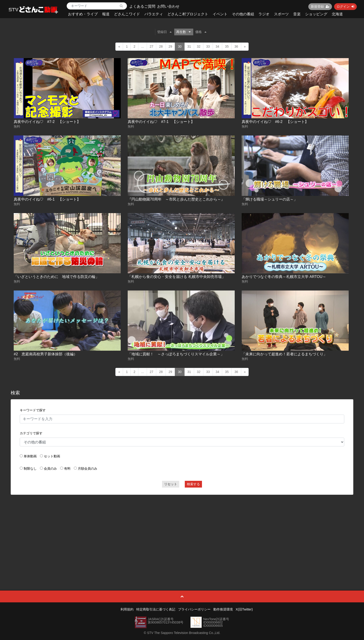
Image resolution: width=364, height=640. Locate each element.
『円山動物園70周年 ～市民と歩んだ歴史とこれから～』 (176, 199)
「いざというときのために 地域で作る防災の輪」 (56, 277)
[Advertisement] (182, 532)
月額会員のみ (88, 468)
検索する (193, 484)
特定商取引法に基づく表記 (156, 609)
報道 (106, 14)
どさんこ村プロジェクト (188, 14)
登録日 (164, 32)
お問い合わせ (168, 6)
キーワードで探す (33, 410)
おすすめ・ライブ (83, 14)
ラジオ (264, 14)
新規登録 (320, 7)
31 (189, 46)
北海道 (337, 14)
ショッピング (316, 14)
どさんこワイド (127, 14)
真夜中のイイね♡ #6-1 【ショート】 (47, 199)
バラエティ (154, 14)
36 (236, 46)
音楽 (297, 14)
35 (227, 46)
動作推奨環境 (223, 609)
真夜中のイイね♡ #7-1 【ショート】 (161, 122)
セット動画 (52, 456)
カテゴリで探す (31, 433)
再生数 (183, 32)
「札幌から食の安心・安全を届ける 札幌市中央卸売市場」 (176, 277)
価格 (201, 32)
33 (208, 46)
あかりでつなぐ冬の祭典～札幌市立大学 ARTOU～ (284, 277)
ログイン (345, 7)
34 (218, 46)
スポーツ (281, 14)
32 (199, 46)
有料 (67, 468)
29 (170, 46)
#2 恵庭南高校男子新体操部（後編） (45, 354)
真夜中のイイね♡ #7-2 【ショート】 (47, 122)
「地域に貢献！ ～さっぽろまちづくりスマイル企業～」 (176, 354)
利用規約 (127, 609)
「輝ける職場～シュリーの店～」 (270, 199)
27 (152, 46)
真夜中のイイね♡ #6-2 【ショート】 (275, 122)
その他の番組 (243, 14)
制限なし (30, 468)
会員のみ (50, 468)
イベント (220, 14)
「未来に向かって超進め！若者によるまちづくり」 (284, 354)
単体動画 (30, 456)
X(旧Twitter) (244, 609)
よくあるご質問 (142, 6)
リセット (171, 484)
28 (161, 46)
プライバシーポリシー (194, 609)
